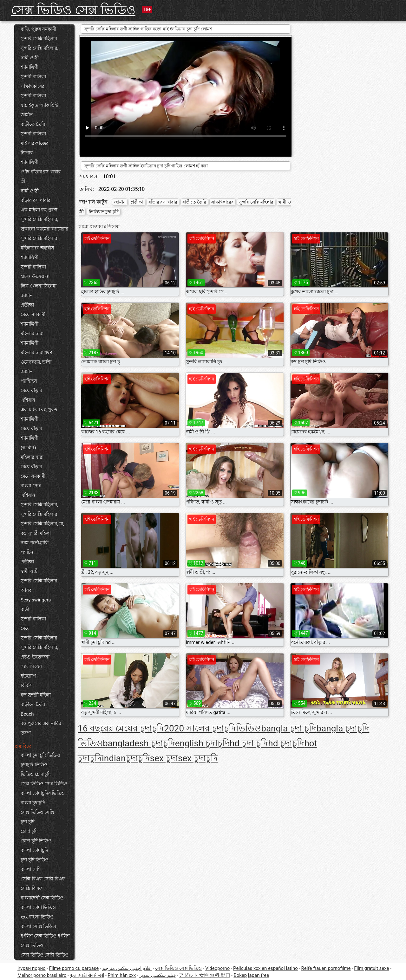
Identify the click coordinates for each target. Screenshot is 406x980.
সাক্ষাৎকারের (33, 86)
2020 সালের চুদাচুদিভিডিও (213, 728)
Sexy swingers (36, 600)
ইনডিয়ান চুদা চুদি (104, 211)
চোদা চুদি (29, 831)
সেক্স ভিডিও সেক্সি (37, 812)
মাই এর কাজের (35, 143)
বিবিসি (27, 685)
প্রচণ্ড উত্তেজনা (35, 276)
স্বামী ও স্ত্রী (30, 58)
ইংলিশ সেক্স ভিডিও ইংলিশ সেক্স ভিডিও (45, 941)
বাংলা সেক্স (31, 486)
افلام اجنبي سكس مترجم (127, 968)
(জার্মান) (28, 448)
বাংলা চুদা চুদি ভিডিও (40, 755)
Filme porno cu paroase (74, 968)
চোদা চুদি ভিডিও (36, 841)
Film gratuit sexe (371, 968)
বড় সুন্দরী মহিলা (36, 533)
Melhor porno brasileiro (42, 975)
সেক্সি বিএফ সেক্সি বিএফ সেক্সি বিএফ (43, 884)
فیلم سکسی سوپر (157, 975)
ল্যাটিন (27, 552)
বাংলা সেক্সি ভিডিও (38, 926)
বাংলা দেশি (31, 869)
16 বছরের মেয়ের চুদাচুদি (121, 728)
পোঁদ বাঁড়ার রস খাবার (41, 172)
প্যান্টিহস (29, 381)
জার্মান (27, 115)
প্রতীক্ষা (27, 305)
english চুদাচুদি (202, 743)
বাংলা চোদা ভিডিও (38, 907)
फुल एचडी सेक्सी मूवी (87, 975)
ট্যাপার (27, 153)
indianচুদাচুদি (126, 758)
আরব (26, 590)
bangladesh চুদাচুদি (139, 743)
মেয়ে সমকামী (33, 315)
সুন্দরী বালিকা (33, 77)
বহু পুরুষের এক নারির (41, 724)
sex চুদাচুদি (198, 758)
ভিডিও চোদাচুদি (36, 774)
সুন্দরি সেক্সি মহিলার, (39, 48)
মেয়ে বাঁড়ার (31, 391)
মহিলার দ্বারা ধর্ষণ (36, 353)
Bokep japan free (251, 975)
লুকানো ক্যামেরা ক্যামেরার (44, 229)
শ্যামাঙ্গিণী (29, 67)
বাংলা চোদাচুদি (34, 850)
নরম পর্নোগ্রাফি (35, 543)
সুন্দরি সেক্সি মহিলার (39, 39)
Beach (27, 714)
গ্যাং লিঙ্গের (31, 666)
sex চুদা (164, 758)
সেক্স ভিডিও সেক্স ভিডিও (73, 10)
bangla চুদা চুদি (289, 728)
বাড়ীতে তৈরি (33, 124)
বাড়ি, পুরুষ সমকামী (38, 29)
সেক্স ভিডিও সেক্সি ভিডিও (45, 955)
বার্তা (25, 609)
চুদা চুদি (28, 822)
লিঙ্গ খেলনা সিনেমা (39, 286)
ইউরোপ (28, 676)
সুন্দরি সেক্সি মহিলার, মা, (42, 524)
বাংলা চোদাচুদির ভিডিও (43, 793)
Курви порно (32, 968)
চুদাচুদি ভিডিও (34, 765)
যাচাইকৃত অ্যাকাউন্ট (39, 105)
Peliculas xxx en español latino (265, 968)
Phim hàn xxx (122, 975)
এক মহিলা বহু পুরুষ (39, 210)
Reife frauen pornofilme (326, 968)
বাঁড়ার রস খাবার (36, 200)
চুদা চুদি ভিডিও (35, 860)
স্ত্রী (23, 181)
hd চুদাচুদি (286, 743)
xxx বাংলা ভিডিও (37, 917)
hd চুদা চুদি (249, 743)
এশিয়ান (28, 400)
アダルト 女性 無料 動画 (204, 975)
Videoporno (217, 968)
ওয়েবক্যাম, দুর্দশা (36, 362)
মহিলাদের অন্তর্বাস (37, 248)
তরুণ (26, 733)
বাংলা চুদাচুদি (33, 803)
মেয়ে (25, 628)
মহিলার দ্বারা (32, 334)
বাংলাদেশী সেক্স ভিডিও (42, 898)
